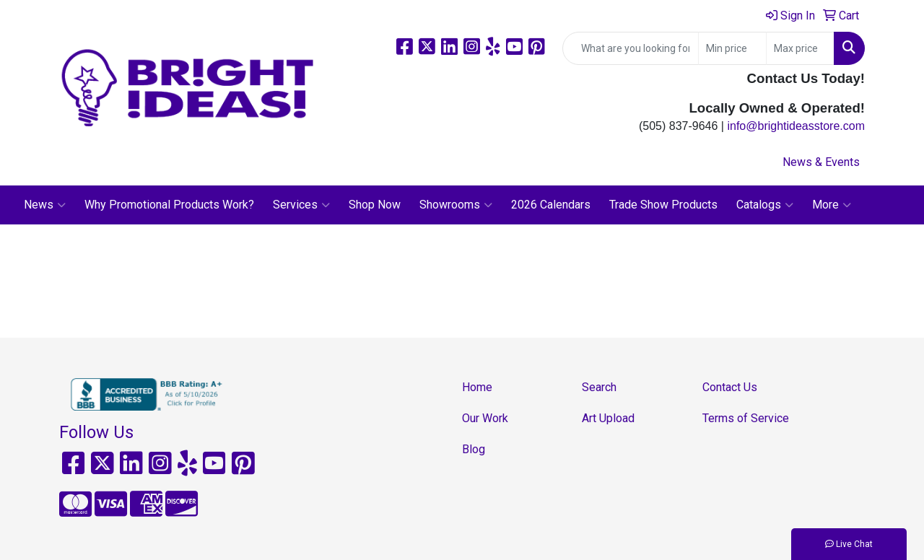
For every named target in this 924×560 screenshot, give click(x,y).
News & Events (821, 162)
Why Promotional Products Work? (169, 205)
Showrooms (456, 205)
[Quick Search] (631, 48)
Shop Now (375, 205)
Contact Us (730, 387)
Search (599, 387)
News (45, 205)
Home (477, 387)
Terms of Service (746, 418)
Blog (474, 449)
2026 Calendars (551, 205)
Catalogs (765, 205)
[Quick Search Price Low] (732, 48)
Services (301, 205)
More (832, 205)
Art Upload (608, 418)
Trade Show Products (663, 205)
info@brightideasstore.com (796, 126)
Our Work (485, 418)
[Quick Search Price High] (800, 48)
